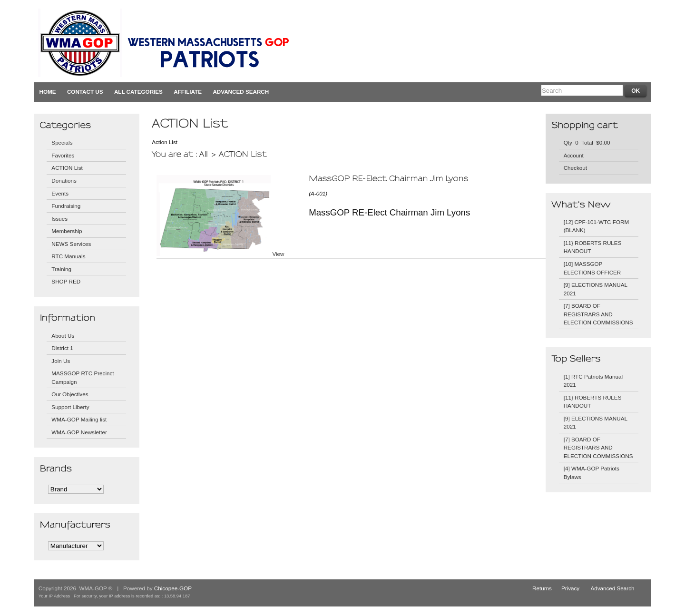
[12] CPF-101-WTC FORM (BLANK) (596, 226)
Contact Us (85, 92)
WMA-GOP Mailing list (79, 419)
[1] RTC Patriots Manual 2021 (593, 381)
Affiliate (188, 92)
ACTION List (67, 168)
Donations (64, 181)
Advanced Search (241, 92)
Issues (59, 219)
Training (61, 269)
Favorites (63, 155)
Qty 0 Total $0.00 (587, 142)
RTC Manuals (68, 256)
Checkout (575, 168)
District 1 (62, 348)
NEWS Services (71, 244)
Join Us (61, 361)
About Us (63, 336)
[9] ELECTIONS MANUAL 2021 (596, 289)
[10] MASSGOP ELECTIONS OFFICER (592, 268)
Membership (67, 231)
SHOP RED (66, 281)
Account (574, 155)
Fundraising (66, 206)
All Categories (138, 92)
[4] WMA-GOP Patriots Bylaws (592, 473)
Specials (62, 142)
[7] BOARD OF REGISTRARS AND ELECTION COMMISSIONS (598, 314)
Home (48, 92)
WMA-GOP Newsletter (79, 432)
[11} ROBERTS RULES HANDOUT (593, 247)
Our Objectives (70, 394)
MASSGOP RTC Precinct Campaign (83, 377)
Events (60, 193)
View (278, 254)
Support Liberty (70, 407)
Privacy (570, 588)
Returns (542, 588)
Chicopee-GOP (173, 588)
